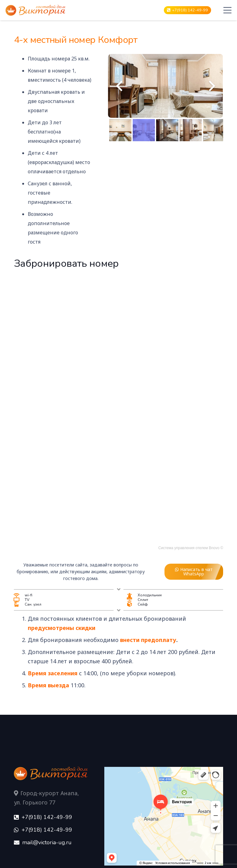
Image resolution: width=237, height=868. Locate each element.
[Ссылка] (35, 10)
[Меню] (228, 10)
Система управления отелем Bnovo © (191, 548)
